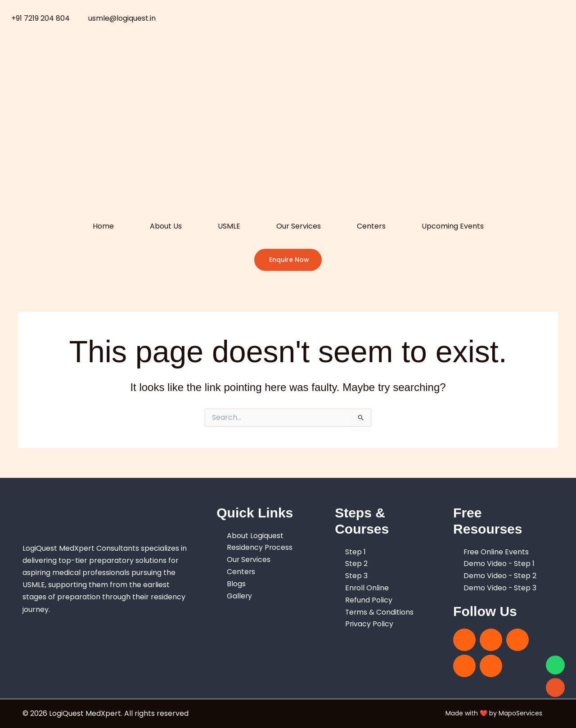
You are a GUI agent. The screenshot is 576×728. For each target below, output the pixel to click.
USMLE (229, 226)
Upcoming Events (453, 226)
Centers (371, 226)
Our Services (299, 226)
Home (103, 226)
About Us (166, 226)
